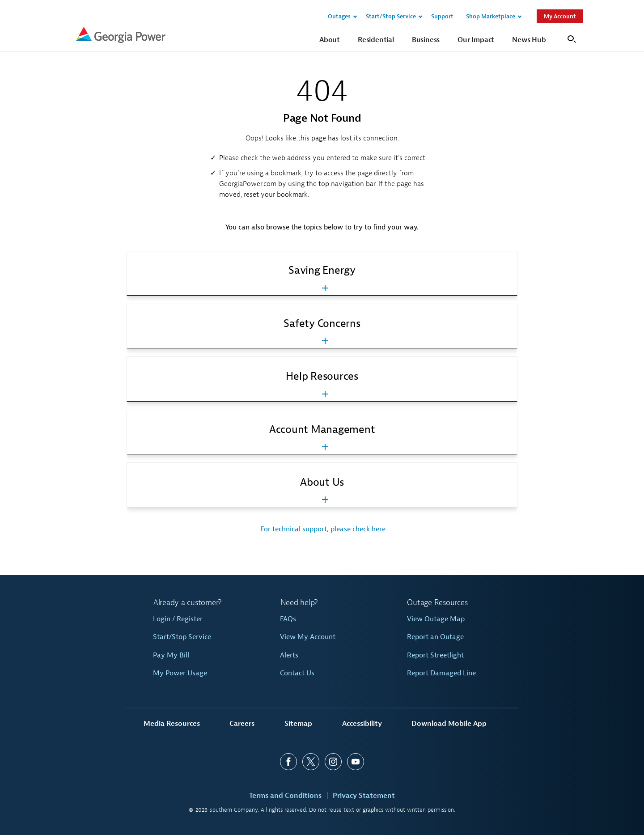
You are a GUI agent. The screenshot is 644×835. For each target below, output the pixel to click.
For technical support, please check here (322, 529)
